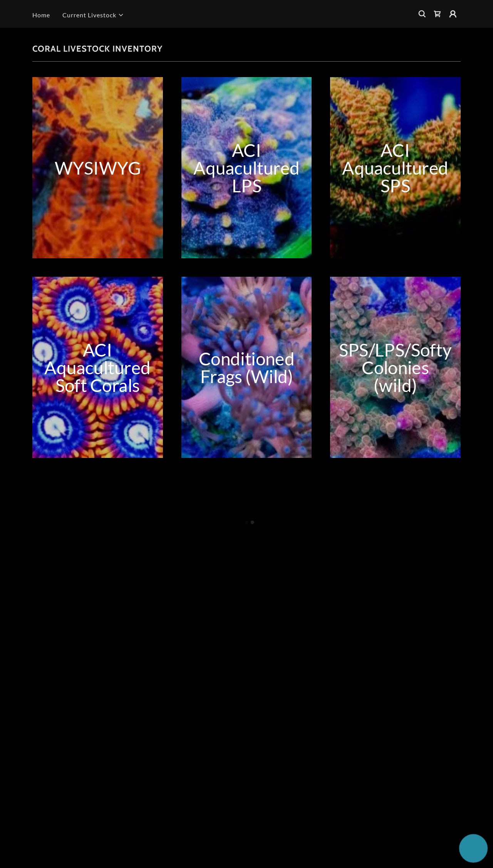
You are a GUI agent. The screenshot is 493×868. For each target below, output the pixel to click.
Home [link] (41, 15)
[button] (93, 15)
